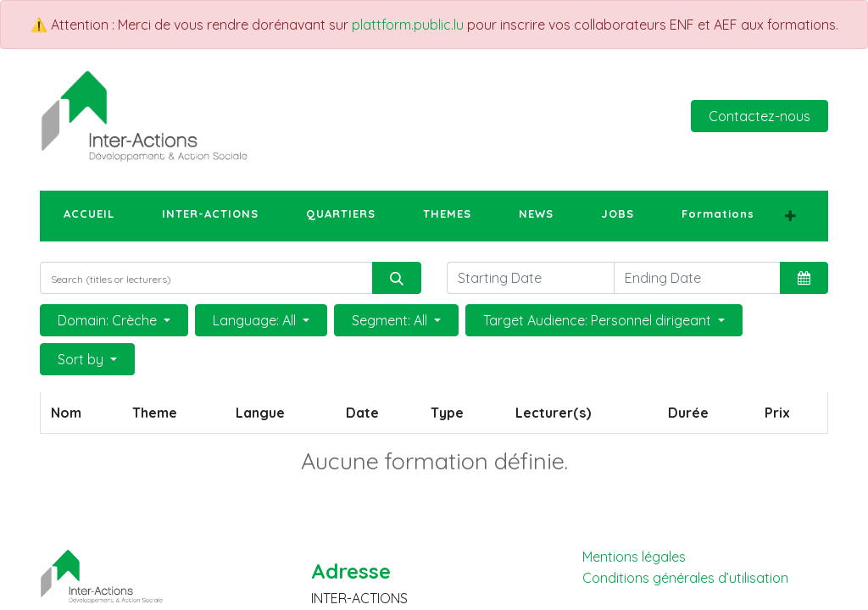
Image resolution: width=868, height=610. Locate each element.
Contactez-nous (759, 116)
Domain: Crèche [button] (109, 320)
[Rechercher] (397, 278)
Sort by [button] (82, 359)
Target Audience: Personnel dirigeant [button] (599, 320)
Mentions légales (634, 557)
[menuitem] (89, 214)
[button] (790, 216)
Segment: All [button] (391, 320)
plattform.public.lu (408, 25)
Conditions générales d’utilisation (685, 578)
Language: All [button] (256, 320)
